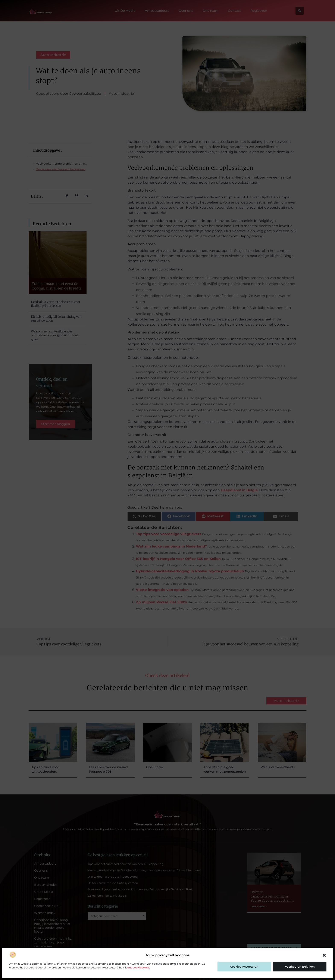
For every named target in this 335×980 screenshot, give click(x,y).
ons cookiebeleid (138, 967)
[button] (324, 955)
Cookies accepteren (244, 967)
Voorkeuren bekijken (300, 967)
